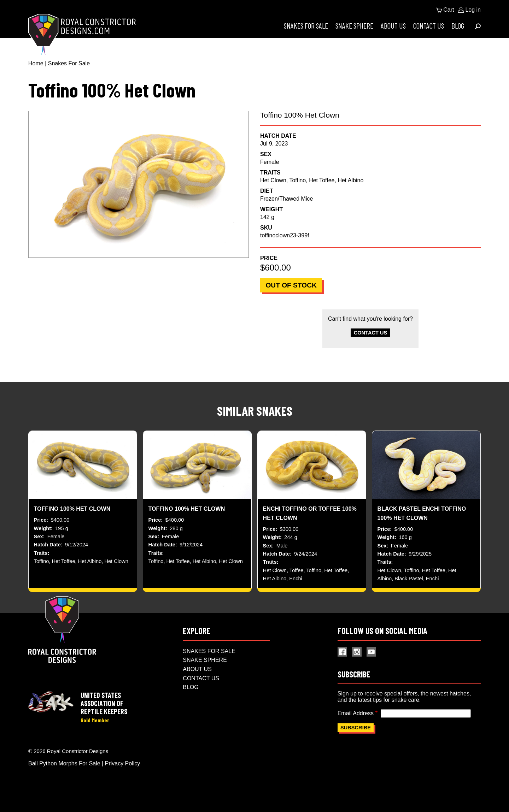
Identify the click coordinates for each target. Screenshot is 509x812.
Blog (458, 26)
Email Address (356, 722)
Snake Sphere (354, 26)
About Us (393, 26)
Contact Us (429, 26)
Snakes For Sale (306, 26)
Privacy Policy (123, 774)
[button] (139, 184)
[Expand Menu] (478, 26)
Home (36, 63)
